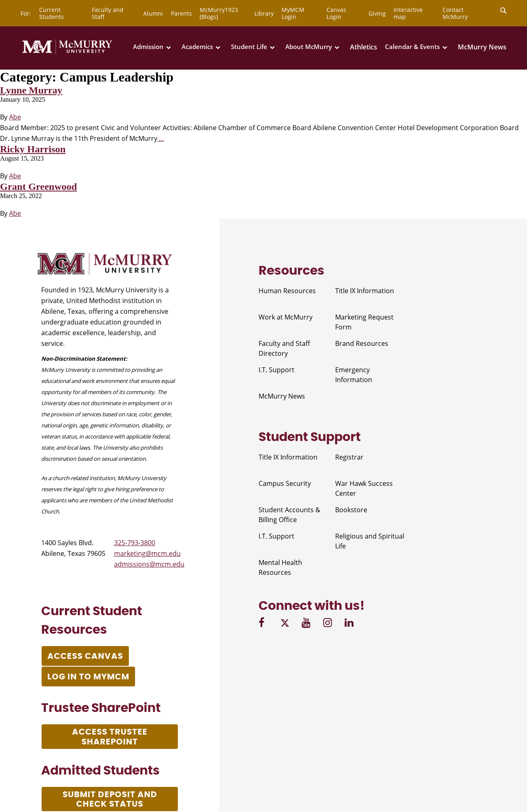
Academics (197, 47)
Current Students (51, 13)
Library (264, 13)
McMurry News (482, 47)
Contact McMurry (455, 13)
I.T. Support (276, 370)
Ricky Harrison (33, 149)
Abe (15, 117)
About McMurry (309, 47)
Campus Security (285, 483)
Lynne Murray (31, 90)
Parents (181, 13)
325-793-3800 (135, 543)
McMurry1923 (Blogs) (219, 13)
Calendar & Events (412, 47)
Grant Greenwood (38, 187)
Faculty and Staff (108, 13)
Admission (148, 47)
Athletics (364, 47)
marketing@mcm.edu (147, 553)
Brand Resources (362, 343)
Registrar (349, 457)
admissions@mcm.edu (149, 564)
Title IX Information (365, 291)
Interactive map (408, 13)
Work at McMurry (286, 317)
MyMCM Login (293, 13)
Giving (377, 13)
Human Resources (287, 291)
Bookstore (351, 510)
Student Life (249, 47)
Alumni (153, 13)
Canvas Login (336, 13)
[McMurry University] (67, 53)
